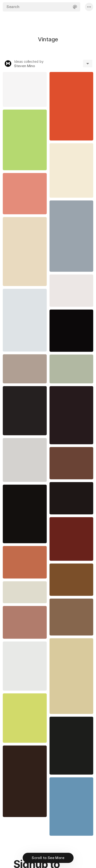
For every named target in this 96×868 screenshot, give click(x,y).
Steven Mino (25, 66)
